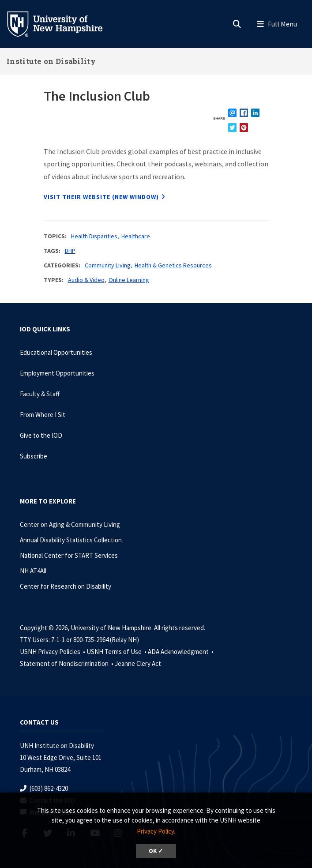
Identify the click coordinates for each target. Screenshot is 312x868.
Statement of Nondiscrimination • (67, 663)
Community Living (108, 265)
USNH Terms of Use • (117, 652)
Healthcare (136, 236)
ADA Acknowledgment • (181, 652)
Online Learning (129, 280)
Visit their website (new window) (101, 197)
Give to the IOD (41, 435)
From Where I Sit (43, 415)
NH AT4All (33, 571)
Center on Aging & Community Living (70, 524)
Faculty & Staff (40, 394)
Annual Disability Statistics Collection (71, 540)
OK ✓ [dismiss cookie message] (156, 851)
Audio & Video (86, 280)
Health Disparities (94, 236)
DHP (70, 251)
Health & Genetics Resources (173, 265)
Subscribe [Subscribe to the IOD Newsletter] (34, 456)
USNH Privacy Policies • (53, 652)
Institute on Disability (51, 61)
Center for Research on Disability (66, 586)
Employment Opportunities (57, 373)
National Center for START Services (69, 555)
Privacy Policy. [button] (156, 831)
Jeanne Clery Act (138, 663)
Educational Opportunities (56, 352)
